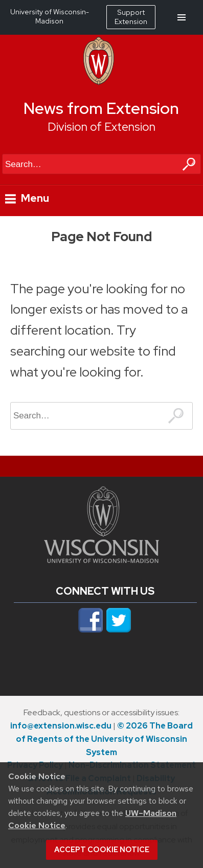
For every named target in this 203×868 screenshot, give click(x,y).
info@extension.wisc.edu (61, 726)
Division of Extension (101, 127)
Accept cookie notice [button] (102, 850)
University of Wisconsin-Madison (50, 16)
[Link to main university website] (101, 560)
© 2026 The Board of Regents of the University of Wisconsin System (104, 739)
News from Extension (101, 108)
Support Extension (131, 17)
